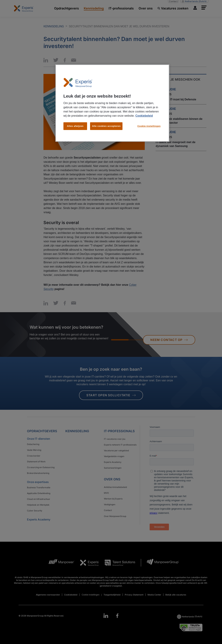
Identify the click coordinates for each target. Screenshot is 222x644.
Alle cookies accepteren (106, 126)
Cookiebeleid (144, 116)
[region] (112, 103)
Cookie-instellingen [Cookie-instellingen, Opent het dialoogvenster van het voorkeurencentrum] (149, 126)
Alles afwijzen (75, 126)
